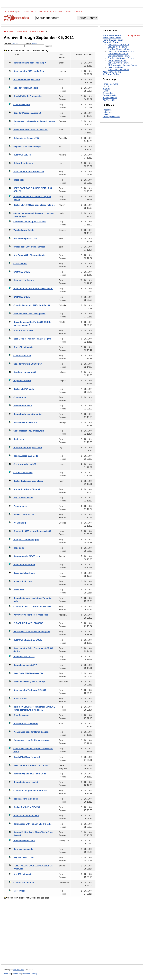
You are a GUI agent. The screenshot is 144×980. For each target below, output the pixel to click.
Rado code (19, 548)
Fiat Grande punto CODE (25, 238)
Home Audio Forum (112, 35)
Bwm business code (23, 849)
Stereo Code (19, 891)
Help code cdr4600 (22, 381)
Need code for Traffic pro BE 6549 (30, 690)
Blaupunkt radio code (24, 280)
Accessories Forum (112, 72)
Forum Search (87, 18)
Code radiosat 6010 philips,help (29, 431)
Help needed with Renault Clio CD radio (32, 824)
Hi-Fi (19, 11)
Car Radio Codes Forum (119, 56)
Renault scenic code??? (25, 665)
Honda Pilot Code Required (27, 757)
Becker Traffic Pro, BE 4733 (27, 807)
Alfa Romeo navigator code (27, 80)
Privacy (35, 974)
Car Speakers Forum (117, 61)
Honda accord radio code (26, 799)
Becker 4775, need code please (28, 481)
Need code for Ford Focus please (29, 314)
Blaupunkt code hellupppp (26, 540)
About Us (7, 974)
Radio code (19, 180)
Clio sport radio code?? (25, 464)
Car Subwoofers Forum (118, 63)
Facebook (107, 110)
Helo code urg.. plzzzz (24, 657)
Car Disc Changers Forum (119, 49)
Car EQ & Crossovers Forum (121, 51)
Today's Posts (134, 35)
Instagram (107, 112)
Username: (14, 45)
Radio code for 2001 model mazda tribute (33, 289)
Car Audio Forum (111, 42)
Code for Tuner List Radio (26, 88)
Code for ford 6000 (22, 356)
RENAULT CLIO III (22, 155)
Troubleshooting (110, 95)
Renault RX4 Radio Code (25, 422)
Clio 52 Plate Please (23, 473)
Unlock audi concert (23, 330)
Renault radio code (23, 406)
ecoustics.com (19, 970)
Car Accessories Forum (118, 45)
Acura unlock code (22, 581)
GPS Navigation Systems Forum (122, 65)
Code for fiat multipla (24, 882)
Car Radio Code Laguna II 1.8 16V (30, 222)
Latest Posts (10, 11)
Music (68, 11)
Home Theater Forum (113, 40)
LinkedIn (106, 114)
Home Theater (44, 11)
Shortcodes (108, 93)
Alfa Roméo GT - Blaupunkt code (29, 255)
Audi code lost (20, 698)
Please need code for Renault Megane (32, 632)
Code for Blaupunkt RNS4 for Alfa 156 (32, 305)
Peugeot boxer (20, 506)
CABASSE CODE (22, 272)
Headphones (58, 11)
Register (106, 89)
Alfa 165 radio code (23, 874)
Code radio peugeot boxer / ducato (30, 790)
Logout (106, 86)
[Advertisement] (50, 933)
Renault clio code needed (26, 782)
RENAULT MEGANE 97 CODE (28, 640)
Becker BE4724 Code (24, 389)
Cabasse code (20, 264)
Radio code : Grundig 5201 (26, 816)
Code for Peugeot (22, 105)
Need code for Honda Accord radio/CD (32, 765)
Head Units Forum (116, 67)
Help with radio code (23, 163)
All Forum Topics (111, 74)
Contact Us (16, 974)
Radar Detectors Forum (118, 70)
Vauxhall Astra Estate (24, 230)
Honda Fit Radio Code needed (28, 96)
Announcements (110, 98)
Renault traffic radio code (26, 724)
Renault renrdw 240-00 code (27, 556)
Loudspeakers (30, 11)
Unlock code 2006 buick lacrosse (29, 247)
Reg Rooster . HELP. (23, 498)
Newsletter (26, 974)
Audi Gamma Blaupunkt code (28, 448)
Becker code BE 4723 (24, 514)
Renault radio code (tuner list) (28, 414)
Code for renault (21, 715)
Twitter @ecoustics (111, 117)
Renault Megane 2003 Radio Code (30, 774)
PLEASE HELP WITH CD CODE (28, 623)
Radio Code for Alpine (24, 573)
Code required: (21, 397)
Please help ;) (20, 523)
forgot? (34, 43)
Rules (105, 91)
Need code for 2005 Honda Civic (29, 71)
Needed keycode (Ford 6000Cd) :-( (30, 682)
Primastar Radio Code (24, 841)
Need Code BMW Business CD (28, 673)
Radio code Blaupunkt (24, 565)
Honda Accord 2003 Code (26, 456)
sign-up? (15, 43)
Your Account (109, 100)
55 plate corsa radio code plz (27, 146)
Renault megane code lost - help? (30, 63)
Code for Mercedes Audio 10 (27, 113)
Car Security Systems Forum (121, 58)
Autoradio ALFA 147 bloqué (27, 489)
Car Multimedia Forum (118, 54)
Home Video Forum (112, 38)
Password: (34, 45)
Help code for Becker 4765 (26, 138)
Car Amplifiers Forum (117, 47)
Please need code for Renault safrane (31, 732)
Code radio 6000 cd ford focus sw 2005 (32, 531)
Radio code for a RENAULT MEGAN (30, 130)
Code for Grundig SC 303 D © (28, 364)
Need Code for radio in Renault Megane (32, 339)
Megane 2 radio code (23, 857)
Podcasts (77, 11)
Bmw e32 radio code (23, 347)
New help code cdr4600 (25, 372)
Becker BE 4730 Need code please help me (34, 205)
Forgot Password (110, 84)
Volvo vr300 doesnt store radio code (31, 615)
